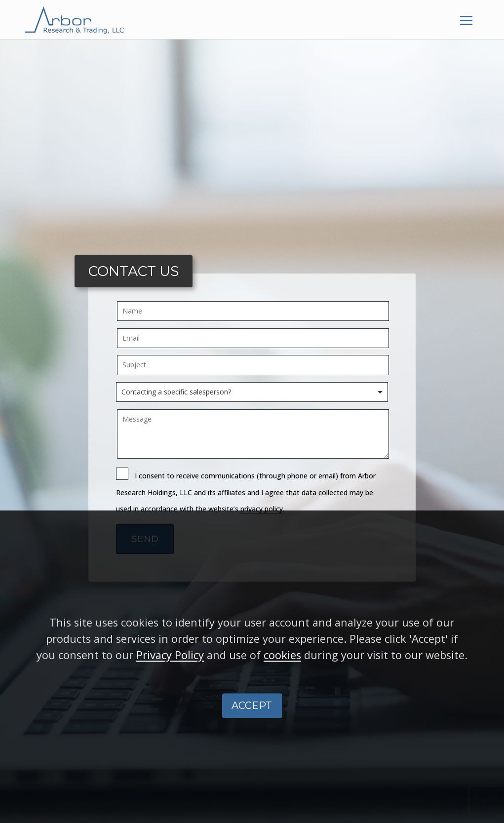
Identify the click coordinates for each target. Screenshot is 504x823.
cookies (282, 664)
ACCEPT (252, 714)
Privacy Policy (170, 664)
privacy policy (262, 509)
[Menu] (466, 20)
